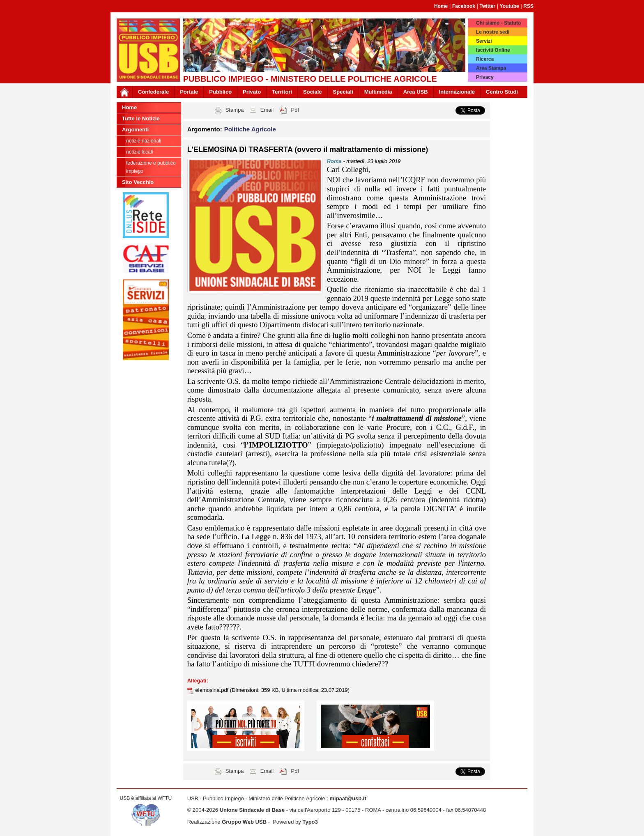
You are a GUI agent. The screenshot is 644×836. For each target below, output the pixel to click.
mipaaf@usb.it (348, 798)
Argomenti (135, 130)
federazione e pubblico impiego (151, 167)
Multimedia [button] (378, 92)
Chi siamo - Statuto (498, 23)
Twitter (488, 6)
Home (441, 6)
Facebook (464, 6)
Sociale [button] (313, 92)
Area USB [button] (416, 92)
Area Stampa (491, 68)
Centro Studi (502, 92)
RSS (528, 6)
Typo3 (310, 822)
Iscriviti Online (493, 50)
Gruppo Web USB (244, 822)
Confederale (153, 92)
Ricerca (485, 59)
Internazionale (457, 92)
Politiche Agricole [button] (250, 129)
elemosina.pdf (213, 690)
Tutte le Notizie (141, 118)
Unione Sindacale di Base (252, 810)
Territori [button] (282, 92)
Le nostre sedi (493, 32)
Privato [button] (252, 92)
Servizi (484, 41)
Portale (189, 92)
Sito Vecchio (138, 182)
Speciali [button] (343, 92)
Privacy (485, 77)
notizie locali (139, 152)
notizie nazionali (144, 141)
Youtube (509, 6)
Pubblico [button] (220, 92)
